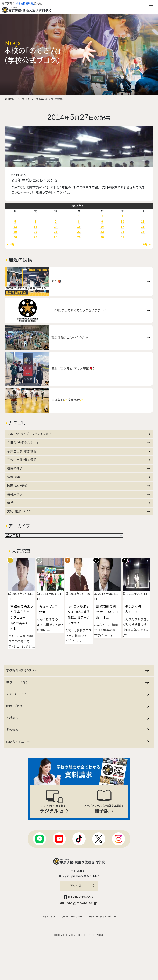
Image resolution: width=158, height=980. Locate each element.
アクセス (82, 885)
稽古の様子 (79, 468)
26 (15, 237)
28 (56, 237)
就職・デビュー (78, 705)
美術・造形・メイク (79, 511)
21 (56, 232)
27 (36, 237)
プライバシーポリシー (71, 916)
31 (123, 237)
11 (143, 222)
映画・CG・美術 (79, 486)
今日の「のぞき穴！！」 (79, 443)
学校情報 (78, 729)
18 (143, 227)
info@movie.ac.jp (79, 903)
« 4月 (11, 244)
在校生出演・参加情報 (79, 460)
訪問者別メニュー (78, 741)
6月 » (147, 244)
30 (102, 237)
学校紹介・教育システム (78, 670)
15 (79, 227)
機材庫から (79, 494)
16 (102, 227)
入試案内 (78, 717)
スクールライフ (78, 693)
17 (123, 227)
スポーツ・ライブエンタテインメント (79, 434)
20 (36, 232)
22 (79, 232)
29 (79, 237)
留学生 (79, 503)
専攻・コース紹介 (78, 681)
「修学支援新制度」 (24, 3)
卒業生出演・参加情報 (79, 451)
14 (56, 227)
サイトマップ (49, 916)
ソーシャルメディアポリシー (101, 916)
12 (15, 227)
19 (15, 232)
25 (143, 232)
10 (123, 222)
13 (36, 227)
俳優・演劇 (79, 477)
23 (102, 232)
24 (123, 232)
